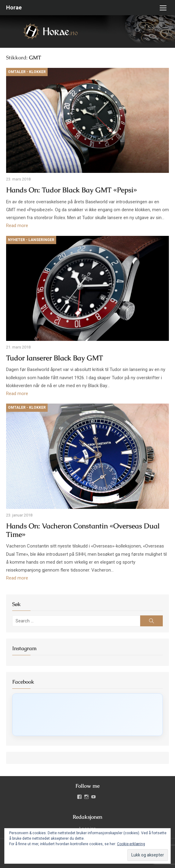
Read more (17, 226)
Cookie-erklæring (131, 844)
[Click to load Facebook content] (88, 715)
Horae (14, 7)
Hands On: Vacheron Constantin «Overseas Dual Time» (83, 530)
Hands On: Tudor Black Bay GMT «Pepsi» (72, 190)
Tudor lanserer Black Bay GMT (55, 358)
